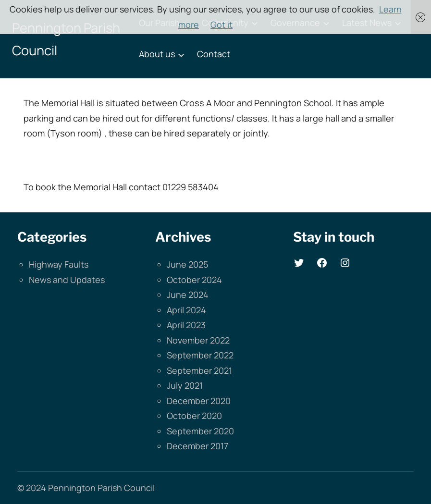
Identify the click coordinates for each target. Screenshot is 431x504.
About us (157, 54)
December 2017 (197, 446)
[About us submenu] (181, 54)
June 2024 (188, 295)
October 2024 (194, 280)
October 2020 (194, 416)
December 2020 (199, 401)
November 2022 (198, 340)
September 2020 (200, 431)
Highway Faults (59, 264)
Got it (222, 25)
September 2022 (200, 355)
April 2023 (186, 325)
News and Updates (67, 280)
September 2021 (199, 370)
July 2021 (185, 385)
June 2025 (187, 264)
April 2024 (186, 310)
